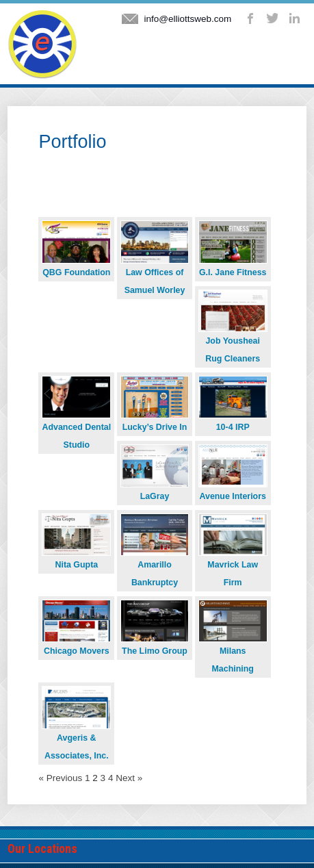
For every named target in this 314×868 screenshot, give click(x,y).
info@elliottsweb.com (187, 19)
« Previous (60, 778)
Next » (129, 778)
